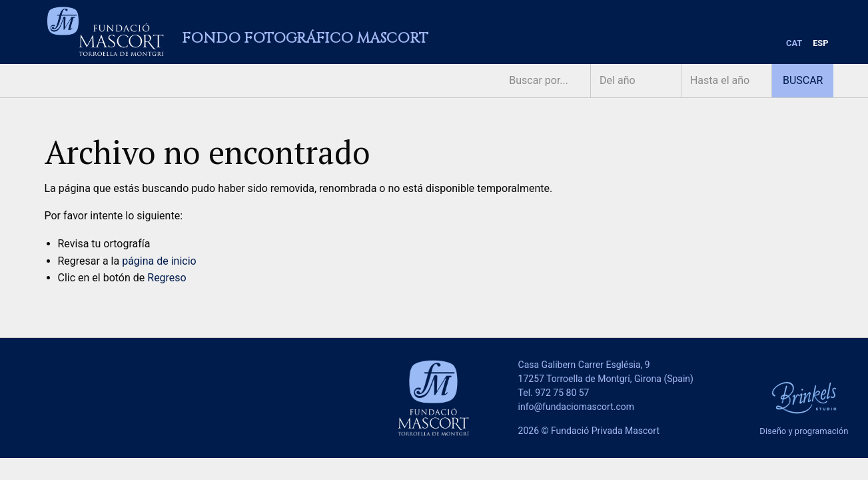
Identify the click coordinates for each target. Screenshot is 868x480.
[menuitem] (794, 44)
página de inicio (159, 261)
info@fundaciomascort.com (576, 407)
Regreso (167, 278)
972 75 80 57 (562, 393)
